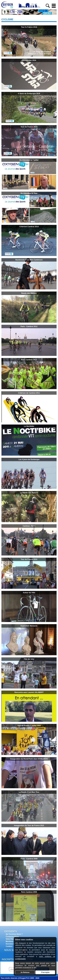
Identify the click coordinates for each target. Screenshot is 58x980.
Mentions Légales (13, 941)
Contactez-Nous (12, 937)
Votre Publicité (12, 939)
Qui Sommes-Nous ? (14, 934)
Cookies (9, 946)
